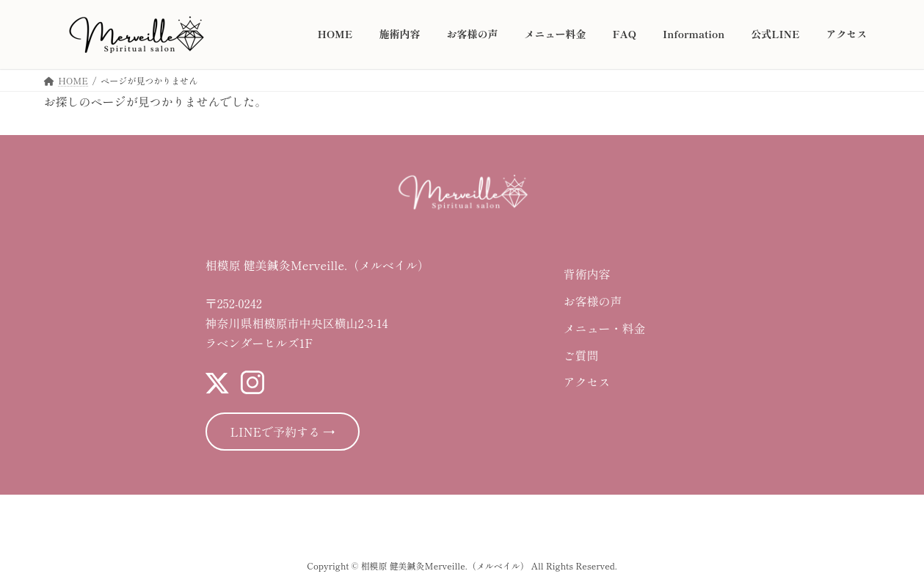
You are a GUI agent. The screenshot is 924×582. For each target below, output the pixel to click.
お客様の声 (592, 301)
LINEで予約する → (283, 432)
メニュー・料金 (604, 328)
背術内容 (586, 274)
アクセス (586, 382)
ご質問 (581, 355)
